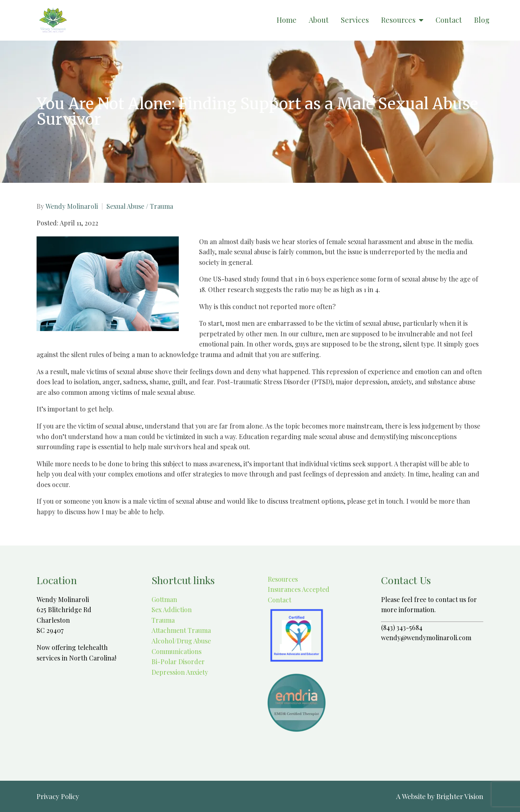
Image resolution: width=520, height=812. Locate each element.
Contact (449, 20)
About (319, 20)
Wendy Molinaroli (72, 206)
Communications (177, 651)
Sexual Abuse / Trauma (140, 206)
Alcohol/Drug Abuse (181, 641)
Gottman (164, 599)
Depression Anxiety (180, 672)
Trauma (163, 620)
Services (355, 20)
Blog (482, 20)
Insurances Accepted (298, 589)
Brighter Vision (460, 796)
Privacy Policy (58, 796)
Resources (398, 20)
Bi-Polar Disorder (178, 662)
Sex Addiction (172, 610)
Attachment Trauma (181, 630)
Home (287, 20)
